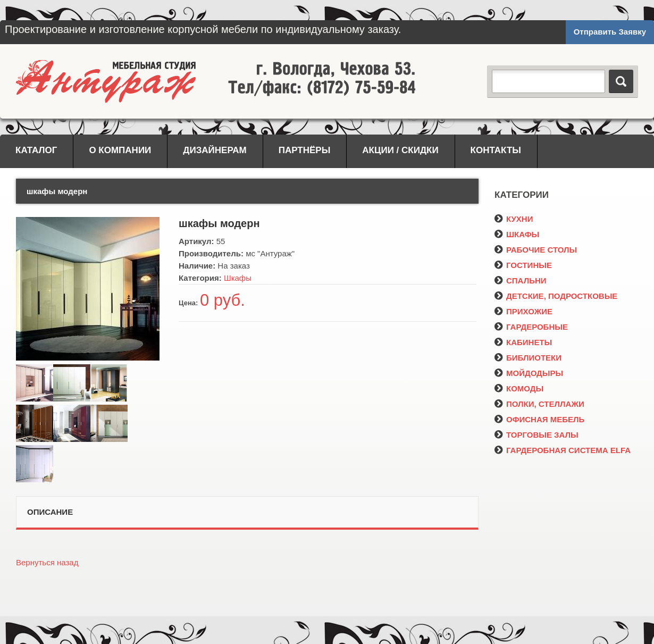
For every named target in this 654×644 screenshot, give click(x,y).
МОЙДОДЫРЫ (529, 373)
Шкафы (238, 278)
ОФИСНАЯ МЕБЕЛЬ (539, 419)
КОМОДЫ (519, 388)
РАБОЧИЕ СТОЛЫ (536, 250)
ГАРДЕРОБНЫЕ (531, 327)
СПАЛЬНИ (521, 281)
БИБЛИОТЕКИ (528, 358)
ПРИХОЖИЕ (523, 311)
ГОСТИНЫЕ (523, 265)
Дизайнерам (215, 150)
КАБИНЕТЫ (523, 342)
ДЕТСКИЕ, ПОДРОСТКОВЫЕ (556, 296)
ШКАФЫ (517, 234)
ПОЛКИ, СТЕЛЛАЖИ (539, 404)
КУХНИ (514, 219)
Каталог (36, 150)
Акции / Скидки (400, 150)
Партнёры (305, 150)
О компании (120, 150)
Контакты (496, 150)
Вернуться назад (47, 562)
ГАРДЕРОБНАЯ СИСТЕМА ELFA (563, 450)
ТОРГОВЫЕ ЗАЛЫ (536, 435)
